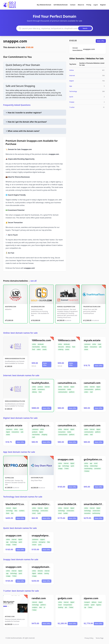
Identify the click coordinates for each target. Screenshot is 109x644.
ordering (61, 349)
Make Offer (101, 41)
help (48, 542)
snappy (60, 469)
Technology (73, 91)
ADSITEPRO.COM (11, 307)
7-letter (67, 469)
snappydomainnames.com (47, 567)
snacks (45, 349)
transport (87, 602)
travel (60, 605)
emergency (42, 542)
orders (39, 349)
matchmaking (88, 469)
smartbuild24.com (42, 504)
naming (46, 573)
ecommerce (41, 389)
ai (44, 607)
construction (44, 511)
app (59, 466)
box (12, 513)
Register (103, 5)
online (34, 344)
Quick (71, 97)
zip (85, 607)
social (96, 463)
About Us (81, 5)
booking (61, 607)
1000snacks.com (41, 340)
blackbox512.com (16, 504)
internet (47, 387)
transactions (93, 347)
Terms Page (100, 638)
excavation (87, 513)
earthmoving (96, 513)
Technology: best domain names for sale (23, 497)
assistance (35, 539)
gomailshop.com (41, 425)
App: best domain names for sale (19, 452)
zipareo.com (91, 598)
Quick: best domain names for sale (20, 528)
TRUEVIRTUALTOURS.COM (92, 307)
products (40, 387)
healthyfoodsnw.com (44, 383)
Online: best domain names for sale (20, 333)
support (42, 539)
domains (40, 571)
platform (72, 392)
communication (63, 392)
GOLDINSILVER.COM (38, 307)
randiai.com (39, 598)
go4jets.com (65, 598)
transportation (68, 605)
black (8, 513)
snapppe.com (15, 41)
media (69, 389)
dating (86, 466)
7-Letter (72, 107)
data (16, 511)
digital (86, 347)
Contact (73, 5)
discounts (61, 347)
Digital (72, 81)
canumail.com (92, 383)
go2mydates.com (94, 459)
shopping (44, 435)
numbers (22, 511)
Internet (72, 75)
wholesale (41, 344)
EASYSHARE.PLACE (37, 478)
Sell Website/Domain (61, 5)
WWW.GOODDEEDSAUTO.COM (15, 359)
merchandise (36, 347)
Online (72, 70)
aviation (87, 605)
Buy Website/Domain (44, 5)
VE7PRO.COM (9, 478)
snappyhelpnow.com (44, 535)
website (40, 573)
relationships (94, 466)
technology (66, 466)
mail (91, 392)
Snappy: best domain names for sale (21, 559)
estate (86, 349)
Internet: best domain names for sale (21, 375)
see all (33, 281)
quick (72, 466)
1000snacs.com (67, 340)
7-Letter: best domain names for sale (21, 591)
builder (66, 513)
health (34, 389)
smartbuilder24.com (70, 504)
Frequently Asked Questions (17, 105)
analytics (35, 607)
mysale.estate (92, 340)
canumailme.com (68, 383)
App (71, 86)
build (39, 513)
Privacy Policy (89, 638)
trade (99, 344)
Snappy (72, 102)
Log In (96, 5)
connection (97, 469)
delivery (44, 347)
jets (66, 607)
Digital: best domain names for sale (20, 418)
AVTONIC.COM (10, 616)
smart (34, 513)
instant (34, 545)
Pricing (89, 5)
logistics (99, 605)
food (34, 349)
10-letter (87, 471)
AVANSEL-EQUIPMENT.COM (66, 307)
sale (100, 347)
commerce (87, 344)
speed (93, 605)
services (35, 542)
